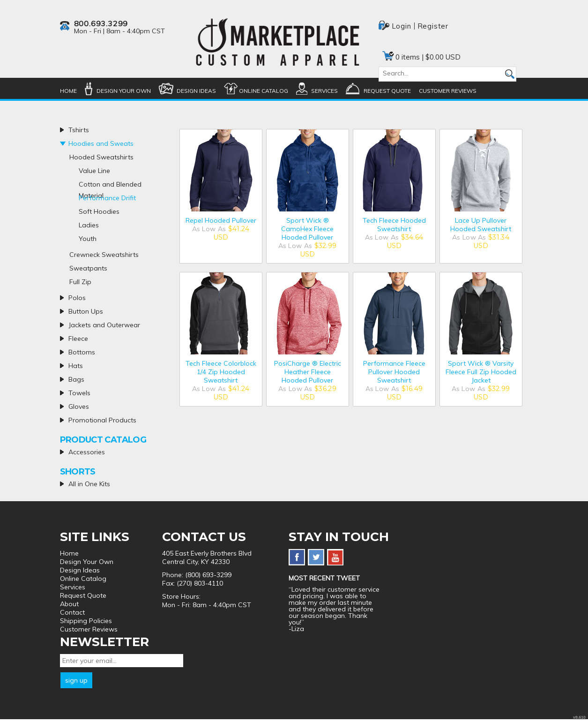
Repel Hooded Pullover (221, 220)
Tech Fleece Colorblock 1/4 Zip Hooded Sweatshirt (221, 372)
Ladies (89, 225)
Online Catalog (264, 91)
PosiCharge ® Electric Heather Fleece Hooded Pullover (308, 372)
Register (433, 26)
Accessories (87, 452)
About (69, 604)
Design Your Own (124, 91)
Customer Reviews (448, 91)
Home (68, 91)
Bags (76, 379)
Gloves (79, 406)
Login (402, 26)
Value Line (94, 171)
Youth (88, 239)
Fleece (78, 338)
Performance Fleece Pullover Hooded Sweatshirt (394, 372)
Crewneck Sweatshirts (104, 255)
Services (324, 91)
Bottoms (82, 352)
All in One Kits (89, 484)
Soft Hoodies (99, 211)
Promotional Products (102, 420)
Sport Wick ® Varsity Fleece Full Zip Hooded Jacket (481, 372)
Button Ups (86, 311)
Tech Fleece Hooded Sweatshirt (394, 225)
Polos (77, 298)
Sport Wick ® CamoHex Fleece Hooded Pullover (307, 229)
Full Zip (80, 282)
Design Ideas (196, 91)
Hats (76, 366)
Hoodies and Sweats (101, 143)
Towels (79, 393)
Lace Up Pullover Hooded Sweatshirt (481, 225)
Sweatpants (88, 268)
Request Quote (387, 91)
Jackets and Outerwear (104, 325)
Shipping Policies (86, 621)
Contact (72, 612)
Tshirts (79, 130)
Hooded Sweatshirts (101, 157)
